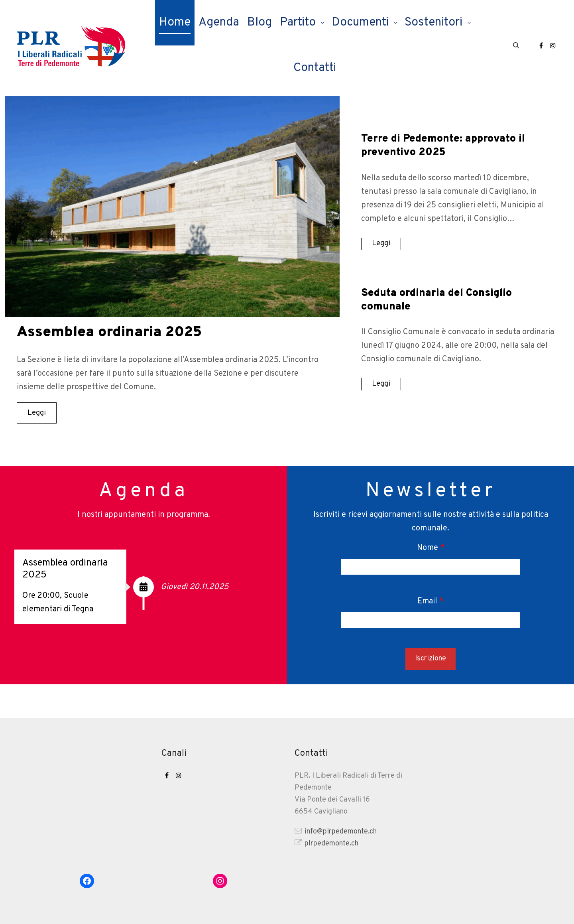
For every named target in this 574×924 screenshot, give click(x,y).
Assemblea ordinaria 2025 (118, 332)
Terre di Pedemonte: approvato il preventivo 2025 (447, 146)
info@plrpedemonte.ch (336, 831)
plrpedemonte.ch (326, 843)
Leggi (37, 413)
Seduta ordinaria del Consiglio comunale (440, 300)
